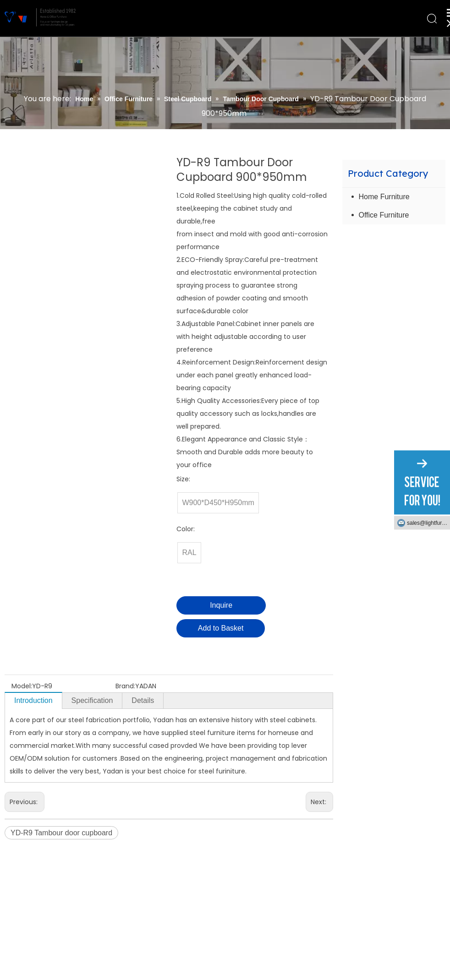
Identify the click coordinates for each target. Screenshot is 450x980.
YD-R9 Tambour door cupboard (61, 833)
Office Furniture (384, 215)
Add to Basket (221, 628)
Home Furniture (384, 197)
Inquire (221, 605)
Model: (22, 686)
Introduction (33, 700)
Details (143, 700)
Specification (92, 700)
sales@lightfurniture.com (428, 523)
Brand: (125, 686)
